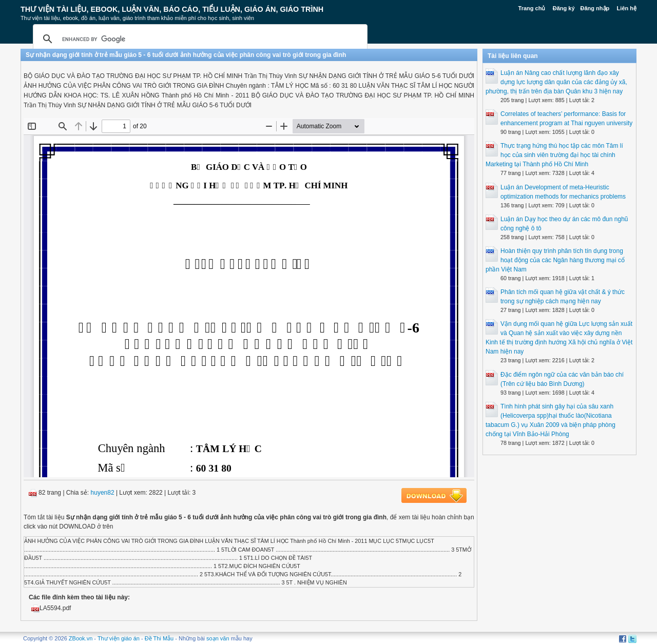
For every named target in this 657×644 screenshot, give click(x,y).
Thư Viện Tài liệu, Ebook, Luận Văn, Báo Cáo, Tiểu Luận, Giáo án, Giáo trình (172, 9)
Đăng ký (564, 8)
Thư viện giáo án (119, 638)
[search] (199, 39)
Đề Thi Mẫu (159, 638)
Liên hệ (627, 8)
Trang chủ (532, 8)
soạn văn (218, 638)
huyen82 (103, 493)
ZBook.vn (81, 638)
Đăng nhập (595, 8)
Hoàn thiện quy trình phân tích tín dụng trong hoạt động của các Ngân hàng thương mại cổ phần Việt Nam (555, 260)
